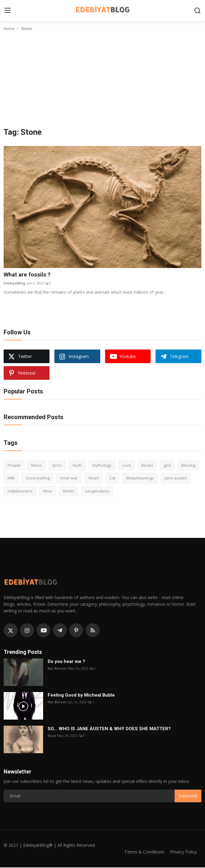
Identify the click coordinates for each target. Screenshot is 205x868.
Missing (188, 465)
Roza (52, 736)
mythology (102, 465)
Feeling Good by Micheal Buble (81, 695)
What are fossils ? (29, 275)
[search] (197, 11)
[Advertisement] (102, 82)
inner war (69, 479)
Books (147, 465)
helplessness (20, 491)
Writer (68, 491)
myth (77, 465)
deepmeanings (140, 479)
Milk (11, 479)
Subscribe (188, 796)
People (14, 465)
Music (37, 465)
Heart (94, 479)
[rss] (93, 631)
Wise (48, 491)
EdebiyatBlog (15, 284)
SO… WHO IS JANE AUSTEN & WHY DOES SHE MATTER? (109, 729)
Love (126, 465)
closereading (38, 479)
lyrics (57, 465)
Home (9, 28)
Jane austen (176, 479)
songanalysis (97, 491)
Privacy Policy (183, 852)
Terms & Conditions (142, 852)
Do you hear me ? (66, 662)
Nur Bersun (57, 669)
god (167, 465)
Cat (112, 479)
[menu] (8, 11)
